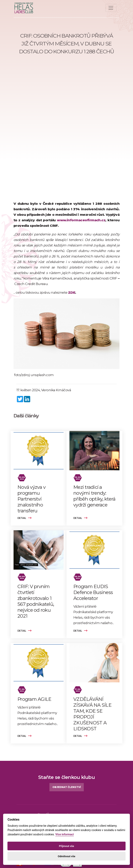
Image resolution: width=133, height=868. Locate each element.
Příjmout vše (67, 846)
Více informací (65, 834)
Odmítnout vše (67, 856)
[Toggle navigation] (111, 8)
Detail (25, 518)
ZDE (72, 292)
